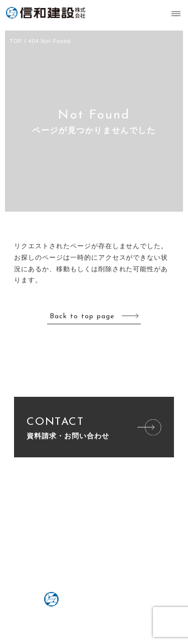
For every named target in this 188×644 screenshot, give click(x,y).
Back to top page (82, 316)
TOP (16, 41)
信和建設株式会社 (49, 13)
